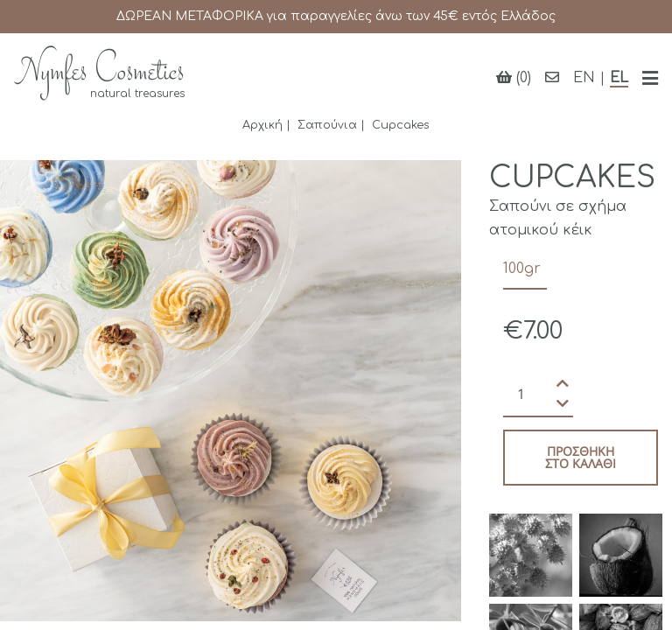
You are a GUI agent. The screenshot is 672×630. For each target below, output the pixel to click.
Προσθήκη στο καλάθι (581, 457)
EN (584, 78)
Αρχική (262, 125)
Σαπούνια (327, 125)
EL (619, 78)
